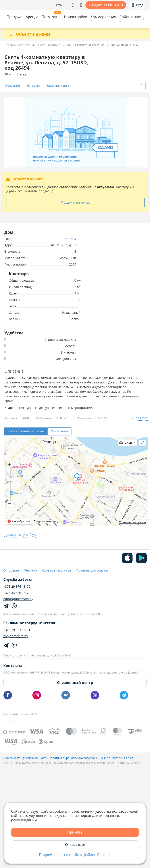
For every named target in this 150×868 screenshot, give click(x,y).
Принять (75, 832)
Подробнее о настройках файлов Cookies (75, 855)
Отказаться (75, 845)
